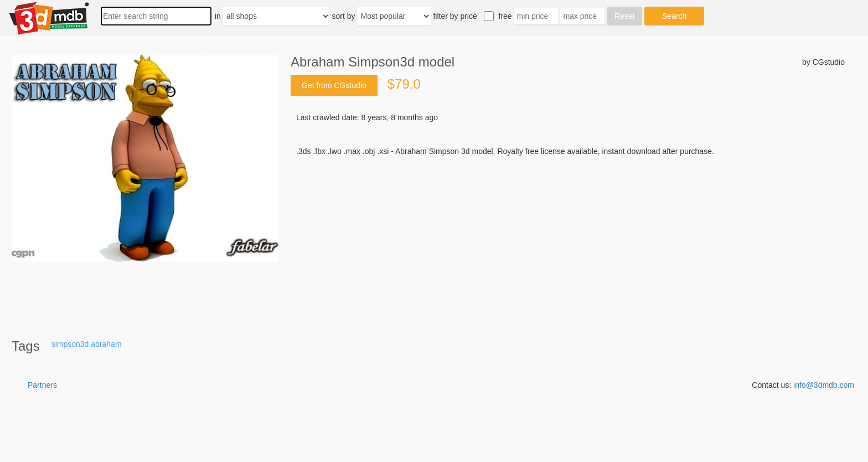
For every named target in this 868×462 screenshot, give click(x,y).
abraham (106, 344)
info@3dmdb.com (824, 385)
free (505, 16)
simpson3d (70, 344)
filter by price (455, 16)
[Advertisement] (568, 241)
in (218, 16)
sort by (344, 16)
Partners (42, 385)
